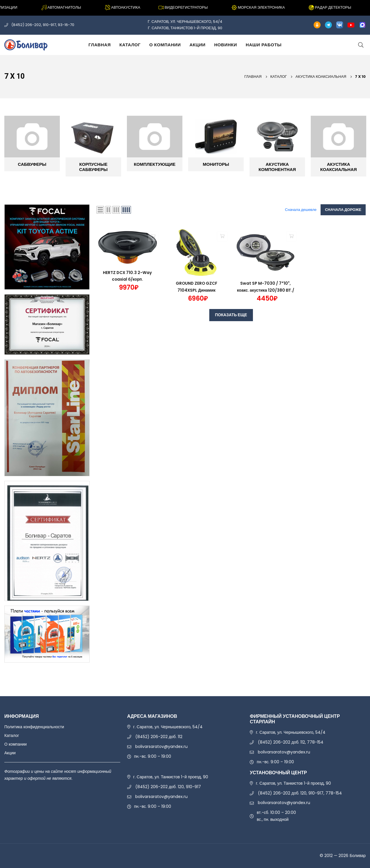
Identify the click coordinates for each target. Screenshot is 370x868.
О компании (165, 45)
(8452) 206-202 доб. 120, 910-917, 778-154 (300, 793)
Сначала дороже (343, 210)
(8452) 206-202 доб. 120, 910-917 (168, 787)
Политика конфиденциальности (34, 727)
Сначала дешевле (301, 210)
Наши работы (264, 45)
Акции (197, 45)
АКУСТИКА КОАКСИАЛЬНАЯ (321, 77)
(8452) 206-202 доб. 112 (159, 737)
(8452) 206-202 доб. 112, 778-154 (291, 742)
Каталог (130, 45)
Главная (100, 45)
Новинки (226, 45)
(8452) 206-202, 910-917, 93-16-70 (43, 25)
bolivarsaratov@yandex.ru (161, 746)
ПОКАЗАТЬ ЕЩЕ (231, 315)
